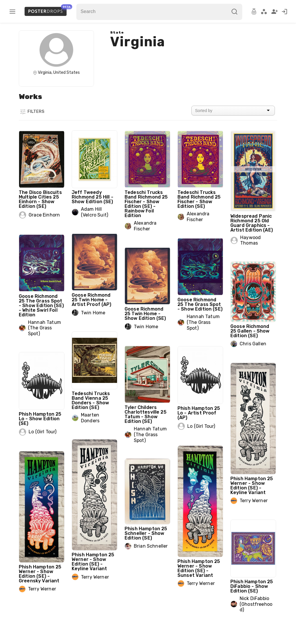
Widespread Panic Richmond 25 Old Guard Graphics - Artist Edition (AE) (252, 223)
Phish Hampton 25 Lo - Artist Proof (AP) (199, 413)
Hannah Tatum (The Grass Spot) (45, 328)
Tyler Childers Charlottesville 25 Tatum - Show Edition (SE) (146, 414)
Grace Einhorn (44, 215)
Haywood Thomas (250, 240)
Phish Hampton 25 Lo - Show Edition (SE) (40, 419)
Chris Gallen (253, 344)
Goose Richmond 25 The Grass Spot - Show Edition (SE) (200, 304)
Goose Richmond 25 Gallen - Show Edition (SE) (250, 331)
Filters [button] (32, 112)
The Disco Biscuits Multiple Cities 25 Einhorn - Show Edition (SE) (40, 199)
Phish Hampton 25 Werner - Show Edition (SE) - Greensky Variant (40, 574)
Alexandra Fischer (145, 226)
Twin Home (93, 313)
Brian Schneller (151, 546)
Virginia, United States (59, 73)
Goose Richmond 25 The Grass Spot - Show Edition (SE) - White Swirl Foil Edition (41, 306)
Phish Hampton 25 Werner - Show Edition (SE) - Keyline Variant (252, 486)
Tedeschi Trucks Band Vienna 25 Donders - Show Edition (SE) (91, 400)
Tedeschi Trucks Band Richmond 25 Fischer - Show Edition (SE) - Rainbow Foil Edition (146, 204)
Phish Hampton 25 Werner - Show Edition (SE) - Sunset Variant (199, 568)
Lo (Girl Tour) (201, 426)
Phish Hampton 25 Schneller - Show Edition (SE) (146, 533)
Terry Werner (254, 501)
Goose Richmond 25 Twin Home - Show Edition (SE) (145, 314)
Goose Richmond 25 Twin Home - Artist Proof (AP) (92, 300)
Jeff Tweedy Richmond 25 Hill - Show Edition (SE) (92, 197)
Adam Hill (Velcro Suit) (95, 212)
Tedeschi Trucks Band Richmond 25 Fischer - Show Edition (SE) (199, 199)
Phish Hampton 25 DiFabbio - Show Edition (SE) (252, 586)
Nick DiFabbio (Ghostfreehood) (256, 604)
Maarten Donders (90, 418)
